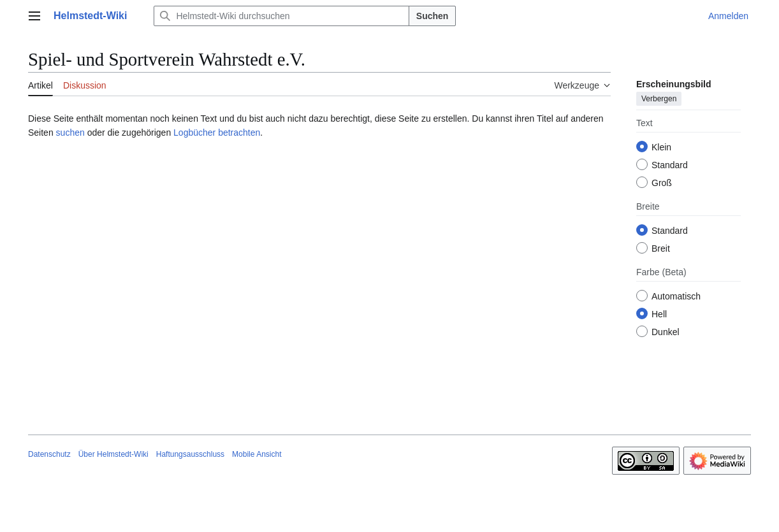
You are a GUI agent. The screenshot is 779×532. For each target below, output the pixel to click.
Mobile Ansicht (257, 454)
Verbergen (659, 99)
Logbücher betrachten (217, 133)
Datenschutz (49, 454)
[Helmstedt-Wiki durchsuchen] (281, 16)
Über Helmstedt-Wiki (113, 454)
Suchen (433, 16)
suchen (70, 133)
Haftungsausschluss (190, 454)
